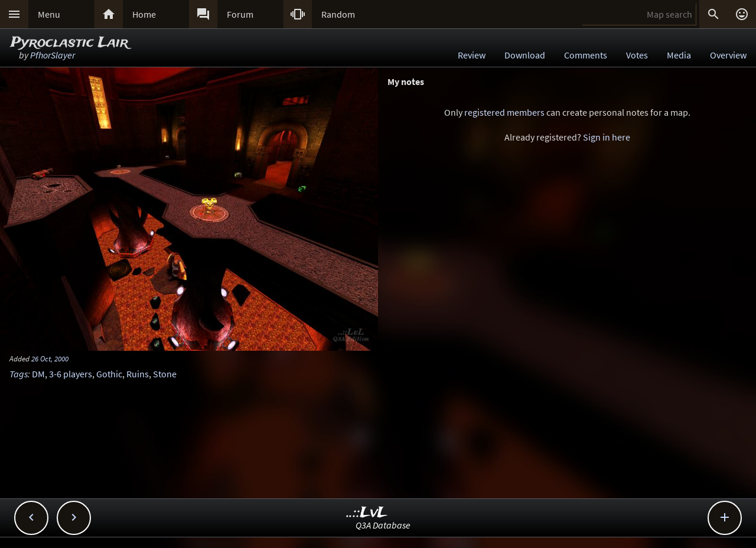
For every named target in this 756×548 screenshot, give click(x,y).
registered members (504, 112)
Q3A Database (383, 525)
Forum (240, 14)
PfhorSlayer (53, 55)
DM (38, 374)
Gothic (109, 374)
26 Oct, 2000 (50, 358)
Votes (637, 55)
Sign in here (607, 137)
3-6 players (71, 374)
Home (144, 14)
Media (679, 55)
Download (525, 55)
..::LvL (367, 513)
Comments (586, 55)
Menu (49, 14)
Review (472, 55)
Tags (19, 374)
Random (338, 14)
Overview (728, 55)
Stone (165, 374)
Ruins (138, 374)
